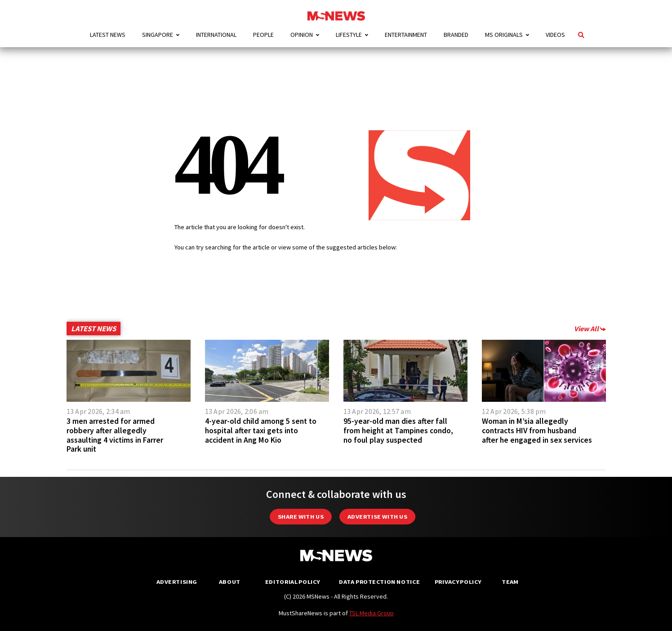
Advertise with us (377, 517)
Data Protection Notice (379, 582)
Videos (555, 35)
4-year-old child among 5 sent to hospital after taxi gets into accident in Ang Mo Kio (261, 431)
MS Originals (504, 35)
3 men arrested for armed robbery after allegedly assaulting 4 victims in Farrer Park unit (115, 435)
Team (510, 582)
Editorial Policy (292, 582)
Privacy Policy (458, 582)
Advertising (177, 582)
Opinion (302, 35)
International (216, 35)
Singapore (158, 35)
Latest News (108, 35)
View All (590, 329)
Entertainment (406, 35)
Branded (456, 35)
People (263, 35)
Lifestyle (349, 35)
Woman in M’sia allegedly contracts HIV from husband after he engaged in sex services (537, 431)
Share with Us (301, 517)
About (230, 582)
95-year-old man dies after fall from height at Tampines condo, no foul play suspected (398, 431)
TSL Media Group (372, 613)
